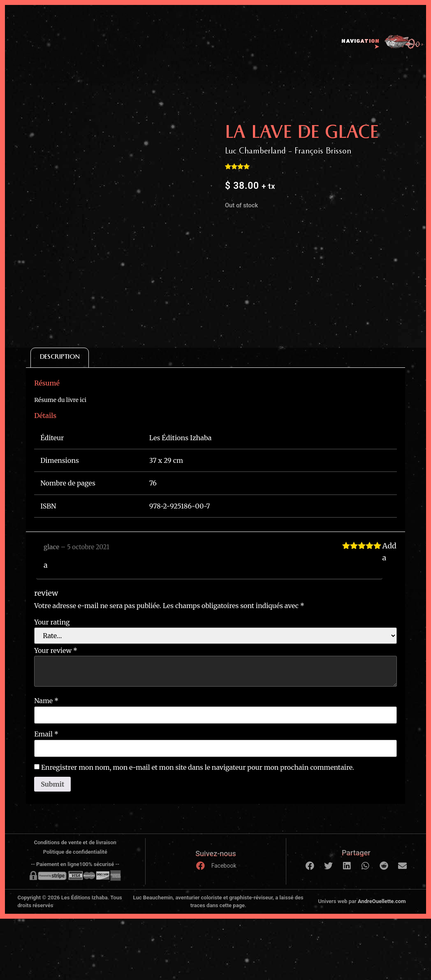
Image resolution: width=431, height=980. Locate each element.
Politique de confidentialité (75, 852)
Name (46, 701)
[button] (310, 866)
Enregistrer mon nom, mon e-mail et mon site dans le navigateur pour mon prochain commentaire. (198, 767)
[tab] (60, 358)
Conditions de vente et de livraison (75, 842)
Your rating (52, 622)
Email (46, 734)
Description (60, 358)
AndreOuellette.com (382, 901)
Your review (56, 650)
